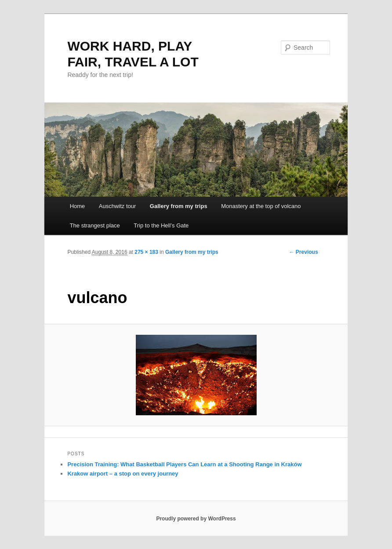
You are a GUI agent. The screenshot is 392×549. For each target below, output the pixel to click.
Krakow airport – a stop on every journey (123, 474)
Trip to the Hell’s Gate (161, 225)
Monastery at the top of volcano (261, 206)
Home (78, 206)
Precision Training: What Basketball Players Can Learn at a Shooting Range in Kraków (184, 464)
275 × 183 (146, 252)
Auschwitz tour (118, 206)
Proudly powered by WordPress (196, 519)
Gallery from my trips (179, 206)
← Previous (304, 252)
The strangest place (95, 225)
